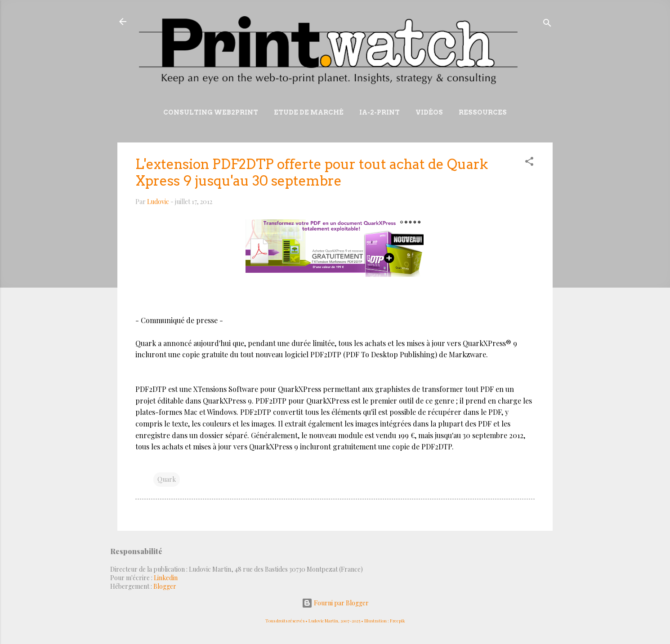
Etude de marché (309, 112)
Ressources (483, 112)
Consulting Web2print (211, 112)
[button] (529, 163)
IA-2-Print (380, 112)
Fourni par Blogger (335, 603)
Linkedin (166, 578)
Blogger (165, 586)
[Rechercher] (547, 24)
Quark (167, 479)
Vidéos (429, 112)
